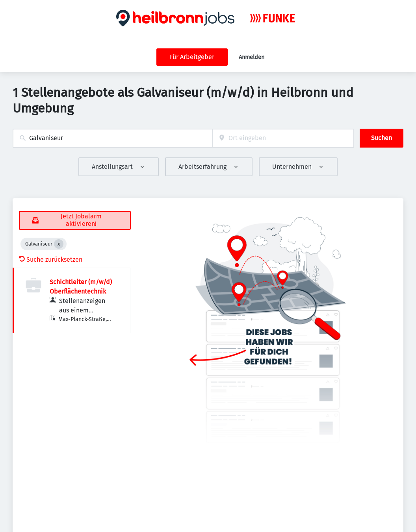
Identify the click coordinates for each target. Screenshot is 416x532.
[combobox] (112, 138)
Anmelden (252, 57)
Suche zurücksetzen (51, 260)
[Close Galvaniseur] (59, 244)
